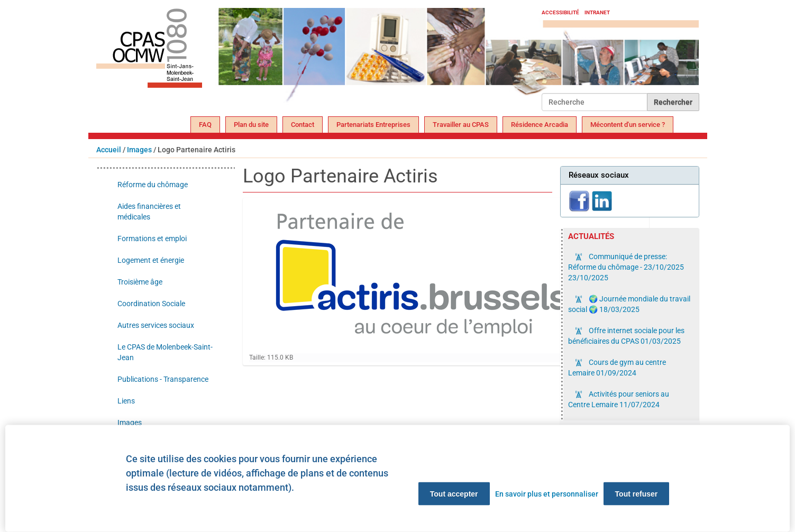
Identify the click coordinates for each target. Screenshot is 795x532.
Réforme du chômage (153, 185)
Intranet (597, 12)
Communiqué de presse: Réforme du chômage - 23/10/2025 (626, 267)
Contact (303, 125)
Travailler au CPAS (461, 125)
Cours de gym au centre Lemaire (617, 368)
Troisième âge (140, 282)
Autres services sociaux (156, 325)
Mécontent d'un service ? (628, 125)
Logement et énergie (151, 260)
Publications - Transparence (163, 379)
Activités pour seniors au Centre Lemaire (619, 399)
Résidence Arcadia (540, 125)
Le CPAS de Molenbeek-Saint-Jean (165, 352)
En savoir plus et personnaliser (547, 494)
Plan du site (251, 125)
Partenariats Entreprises (373, 125)
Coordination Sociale (151, 304)
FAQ (205, 125)
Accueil (109, 150)
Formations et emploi (152, 239)
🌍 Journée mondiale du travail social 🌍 (629, 304)
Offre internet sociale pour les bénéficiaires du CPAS (626, 336)
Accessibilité (560, 12)
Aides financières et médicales (149, 212)
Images (139, 150)
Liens (126, 401)
